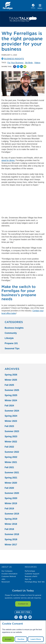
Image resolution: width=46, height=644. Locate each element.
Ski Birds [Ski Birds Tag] (29, 63)
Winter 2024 (11, 400)
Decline (21, 639)
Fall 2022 (9, 447)
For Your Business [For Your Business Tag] (15, 63)
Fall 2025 (9, 385)
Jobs (3, 579)
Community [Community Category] (11, 333)
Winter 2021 (11, 462)
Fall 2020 (9, 488)
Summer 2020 (12, 493)
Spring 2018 (11, 539)
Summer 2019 (12, 514)
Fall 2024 (9, 406)
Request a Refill (31, 576)
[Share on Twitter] (18, 67)
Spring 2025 (11, 395)
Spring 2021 (11, 478)
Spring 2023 (11, 436)
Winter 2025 (11, 380)
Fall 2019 (9, 509)
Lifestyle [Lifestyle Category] (9, 338)
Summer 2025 (12, 390)
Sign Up (28, 579)
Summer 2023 (12, 431)
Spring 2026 (11, 375)
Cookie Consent (13, 624)
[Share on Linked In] (21, 67)
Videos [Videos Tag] (37, 63)
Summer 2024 (12, 411)
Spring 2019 (11, 519)
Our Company (7, 571)
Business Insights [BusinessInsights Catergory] (14, 59)
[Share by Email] (25, 67)
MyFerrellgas (30, 571)
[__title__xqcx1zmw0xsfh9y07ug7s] (8, 6)
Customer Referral (9, 576)
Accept (8, 639)
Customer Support (32, 574)
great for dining (8, 160)
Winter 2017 (11, 545)
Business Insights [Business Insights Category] (14, 328)
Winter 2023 (11, 421)
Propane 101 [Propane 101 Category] (11, 343)
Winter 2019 (11, 503)
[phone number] (33, 7)
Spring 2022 (11, 457)
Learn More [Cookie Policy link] (36, 639)
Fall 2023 (9, 426)
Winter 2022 (11, 442)
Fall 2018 (9, 529)
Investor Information (9, 574)
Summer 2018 (12, 534)
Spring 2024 (11, 416)
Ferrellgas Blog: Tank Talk (35, 582)
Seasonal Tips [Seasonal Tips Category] (12, 348)
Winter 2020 (11, 483)
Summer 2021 (12, 473)
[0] (23, 612)
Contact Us (23, 604)
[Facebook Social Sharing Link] (15, 67)
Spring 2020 (11, 498)
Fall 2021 (9, 467)
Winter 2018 (11, 524)
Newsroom (6, 582)
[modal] (23, 632)
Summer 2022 (12, 452)
